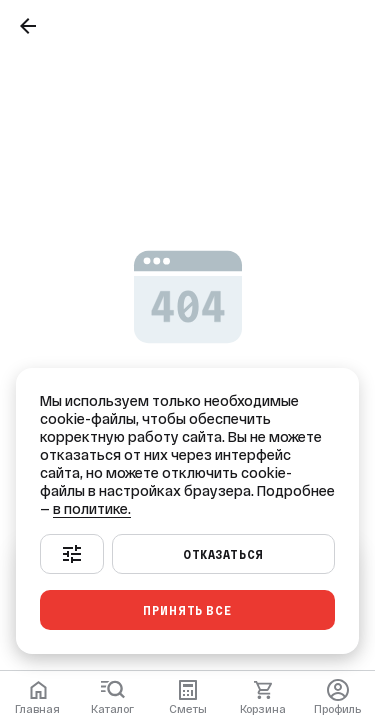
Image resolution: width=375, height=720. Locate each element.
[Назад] (28, 26)
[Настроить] (72, 554)
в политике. (92, 509)
